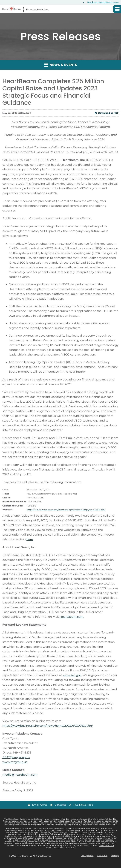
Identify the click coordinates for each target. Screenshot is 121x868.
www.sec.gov (72, 675)
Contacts (60, 805)
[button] (117, 9)
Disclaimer (102, 856)
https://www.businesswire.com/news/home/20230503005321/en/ (48, 726)
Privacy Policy (87, 856)
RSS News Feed (83, 805)
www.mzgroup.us (15, 762)
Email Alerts (40, 805)
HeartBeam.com (72, 617)
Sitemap (115, 856)
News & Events (60, 65)
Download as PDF (107, 113)
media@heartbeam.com (20, 775)
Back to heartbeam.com (103, 2)
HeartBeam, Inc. (25, 856)
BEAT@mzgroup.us (16, 757)
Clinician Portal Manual (64, 847)
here (30, 539)
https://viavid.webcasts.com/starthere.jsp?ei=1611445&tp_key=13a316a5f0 (66, 510)
